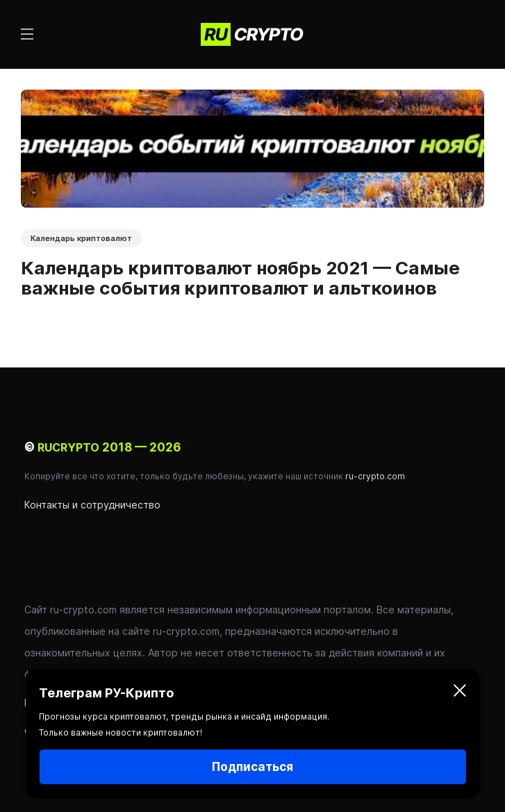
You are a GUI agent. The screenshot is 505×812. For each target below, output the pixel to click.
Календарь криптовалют (81, 238)
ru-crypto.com (375, 476)
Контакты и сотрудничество (92, 505)
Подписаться (252, 767)
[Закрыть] (460, 693)
